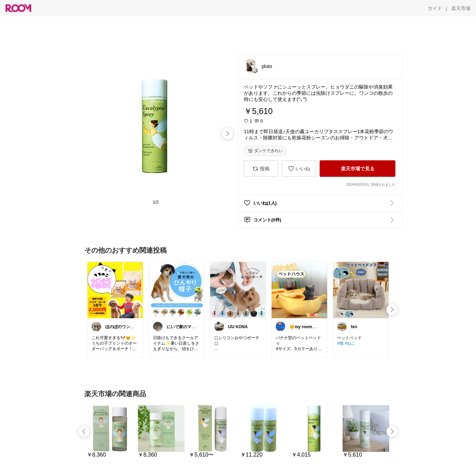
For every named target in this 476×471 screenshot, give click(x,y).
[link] (115, 290)
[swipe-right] (227, 134)
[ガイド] (435, 8)
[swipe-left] (84, 432)
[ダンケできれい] (265, 151)
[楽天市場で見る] (358, 169)
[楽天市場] (461, 8)
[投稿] (261, 169)
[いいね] (299, 169)
